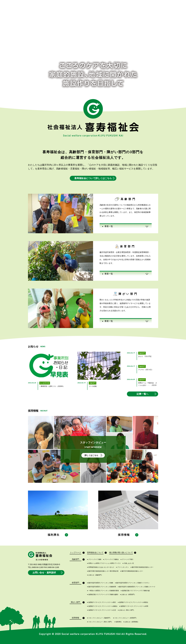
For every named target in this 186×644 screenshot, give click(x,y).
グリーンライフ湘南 (94, 559)
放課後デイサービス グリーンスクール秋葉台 (133, 602)
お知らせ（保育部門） (128, 595)
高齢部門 (77, 559)
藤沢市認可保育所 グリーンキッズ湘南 (100, 583)
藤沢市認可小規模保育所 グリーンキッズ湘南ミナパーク (137, 587)
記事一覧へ (147, 394)
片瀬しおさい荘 (128, 563)
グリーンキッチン (122, 567)
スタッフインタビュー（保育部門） (125, 618)
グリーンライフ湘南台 (111, 559)
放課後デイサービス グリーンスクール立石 (102, 610)
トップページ (76, 553)
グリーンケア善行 (127, 559)
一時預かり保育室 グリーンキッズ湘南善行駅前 (103, 591)
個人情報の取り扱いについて (121, 553)
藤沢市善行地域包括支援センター (142, 567)
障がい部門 (76, 602)
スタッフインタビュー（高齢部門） (99, 618)
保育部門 (77, 583)
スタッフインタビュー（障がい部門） (100, 622)
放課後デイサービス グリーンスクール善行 (102, 602)
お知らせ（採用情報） (131, 622)
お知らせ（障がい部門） (126, 610)
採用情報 (77, 618)
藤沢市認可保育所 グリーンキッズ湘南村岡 (102, 587)
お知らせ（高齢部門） (95, 575)
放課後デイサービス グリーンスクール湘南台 (102, 606)
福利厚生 (118, 622)
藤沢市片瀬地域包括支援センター (132, 571)
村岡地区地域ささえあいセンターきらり (101, 567)
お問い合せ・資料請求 (48, 573)
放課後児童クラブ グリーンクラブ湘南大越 (135, 591)
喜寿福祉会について (95, 553)
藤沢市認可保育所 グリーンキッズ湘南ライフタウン (132, 583)
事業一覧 (108, 226)
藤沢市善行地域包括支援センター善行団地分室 (103, 571)
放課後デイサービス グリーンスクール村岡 (134, 606)
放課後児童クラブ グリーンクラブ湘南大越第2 (103, 595)
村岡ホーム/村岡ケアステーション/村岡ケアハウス (104, 563)
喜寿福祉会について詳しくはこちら (95, 178)
